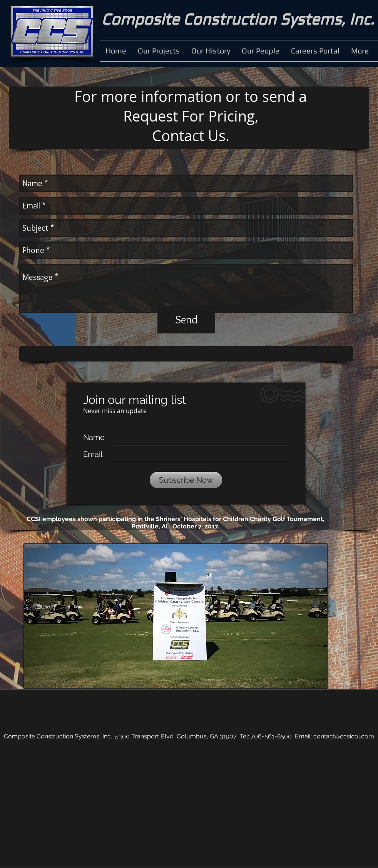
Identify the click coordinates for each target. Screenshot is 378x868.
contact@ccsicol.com (344, 736)
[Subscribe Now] (186, 480)
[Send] (186, 320)
